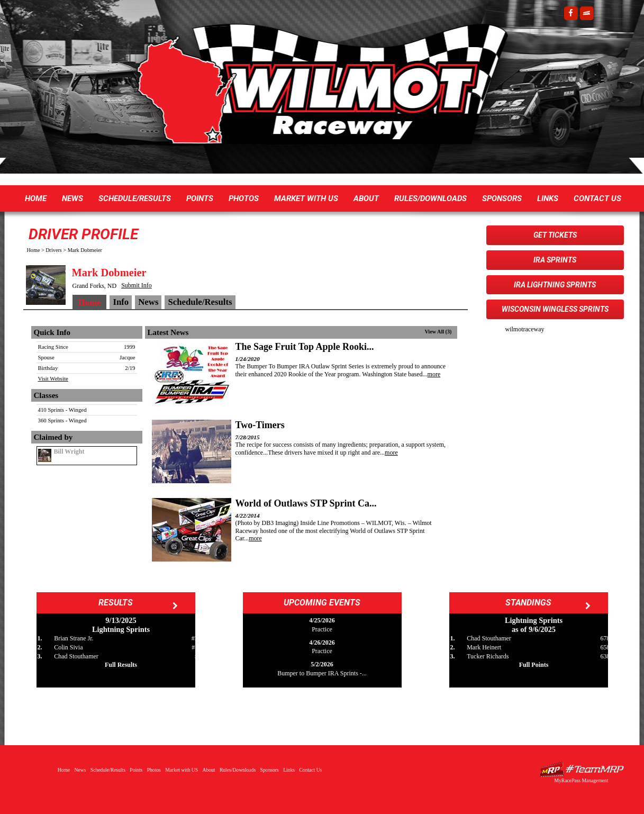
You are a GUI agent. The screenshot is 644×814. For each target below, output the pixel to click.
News (72, 198)
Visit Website (53, 378)
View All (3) (438, 332)
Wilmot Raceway (312, 90)
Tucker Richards (488, 656)
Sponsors (502, 198)
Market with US (306, 198)
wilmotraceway (525, 329)
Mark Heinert (484, 647)
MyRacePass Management (581, 780)
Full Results (121, 665)
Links (548, 198)
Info (121, 302)
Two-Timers (260, 425)
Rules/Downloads (430, 198)
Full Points (534, 665)
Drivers (54, 250)
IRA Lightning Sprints (555, 285)
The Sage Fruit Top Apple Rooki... (305, 347)
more (434, 374)
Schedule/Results (135, 198)
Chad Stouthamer (76, 656)
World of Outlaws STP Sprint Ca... (306, 503)
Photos (244, 198)
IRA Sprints (555, 260)
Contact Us (597, 198)
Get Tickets (555, 235)
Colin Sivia (68, 647)
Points (200, 198)
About (366, 198)
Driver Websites (582, 769)
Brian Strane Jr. (74, 638)
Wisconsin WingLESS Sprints (555, 309)
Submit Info (137, 285)
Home (36, 198)
